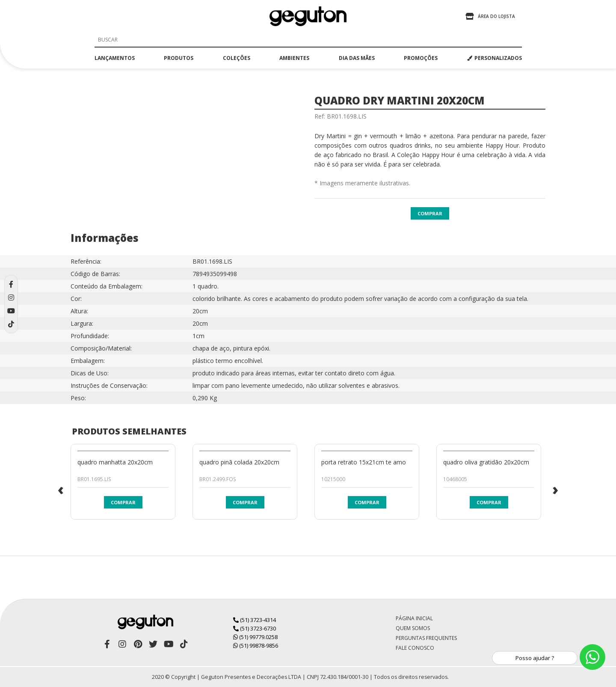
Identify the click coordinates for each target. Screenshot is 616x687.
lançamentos (115, 58)
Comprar (430, 213)
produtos (179, 58)
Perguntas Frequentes (426, 638)
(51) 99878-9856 (256, 645)
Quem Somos (413, 628)
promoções (421, 58)
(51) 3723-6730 (255, 628)
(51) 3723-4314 (255, 620)
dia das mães (357, 58)
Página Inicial (414, 618)
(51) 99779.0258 (255, 637)
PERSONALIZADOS (495, 58)
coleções (237, 58)
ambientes (294, 58)
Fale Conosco (415, 648)
